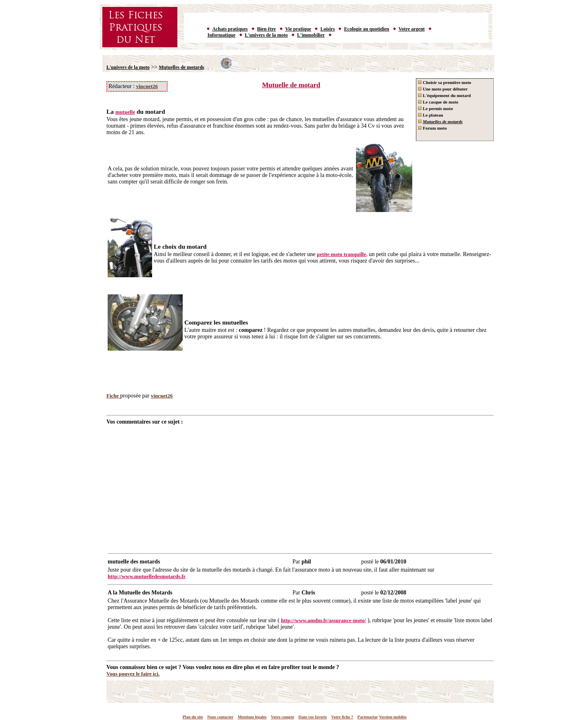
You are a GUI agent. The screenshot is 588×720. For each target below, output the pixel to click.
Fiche (113, 396)
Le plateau (431, 115)
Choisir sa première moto (445, 82)
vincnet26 (147, 86)
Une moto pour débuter (443, 89)
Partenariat (368, 717)
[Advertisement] (300, 486)
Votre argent (411, 29)
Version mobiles (393, 717)
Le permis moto (435, 108)
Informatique (222, 35)
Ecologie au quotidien (367, 29)
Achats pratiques (230, 29)
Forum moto (432, 128)
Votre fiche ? (342, 717)
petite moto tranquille (342, 254)
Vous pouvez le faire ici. (133, 674)
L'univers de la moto (266, 35)
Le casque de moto (438, 102)
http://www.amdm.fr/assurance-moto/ (324, 620)
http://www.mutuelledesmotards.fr (147, 576)
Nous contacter (220, 717)
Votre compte (282, 717)
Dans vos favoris (313, 717)
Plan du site (193, 717)
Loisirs (328, 29)
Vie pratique (298, 29)
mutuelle (125, 112)
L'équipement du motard (444, 95)
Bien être (266, 29)
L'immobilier (311, 35)
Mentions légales (252, 717)
